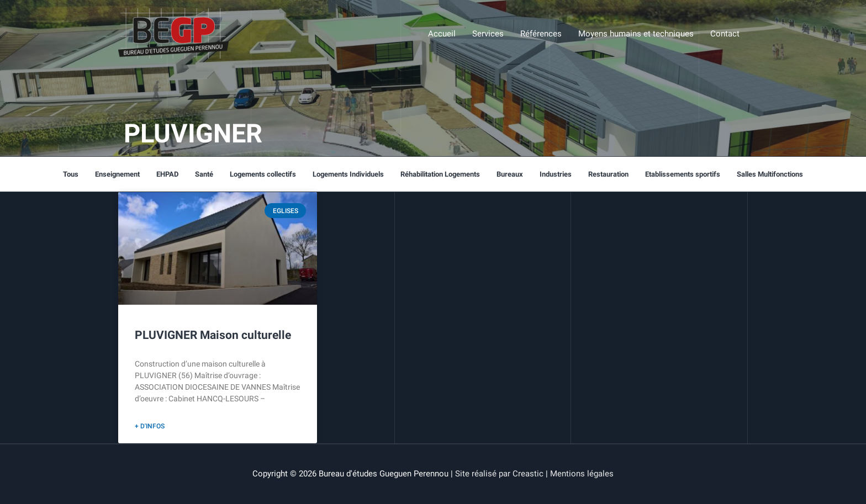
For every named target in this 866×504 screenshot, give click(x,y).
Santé (204, 174)
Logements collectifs (263, 174)
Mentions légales (582, 474)
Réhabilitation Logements (440, 174)
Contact (725, 34)
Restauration (608, 174)
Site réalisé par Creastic (499, 474)
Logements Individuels (348, 174)
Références (541, 34)
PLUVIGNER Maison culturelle (213, 335)
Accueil (442, 34)
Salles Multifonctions (770, 174)
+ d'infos (150, 426)
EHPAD (167, 174)
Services (488, 34)
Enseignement (117, 174)
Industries (556, 174)
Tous (71, 174)
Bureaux (510, 174)
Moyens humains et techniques (636, 34)
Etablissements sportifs (683, 174)
